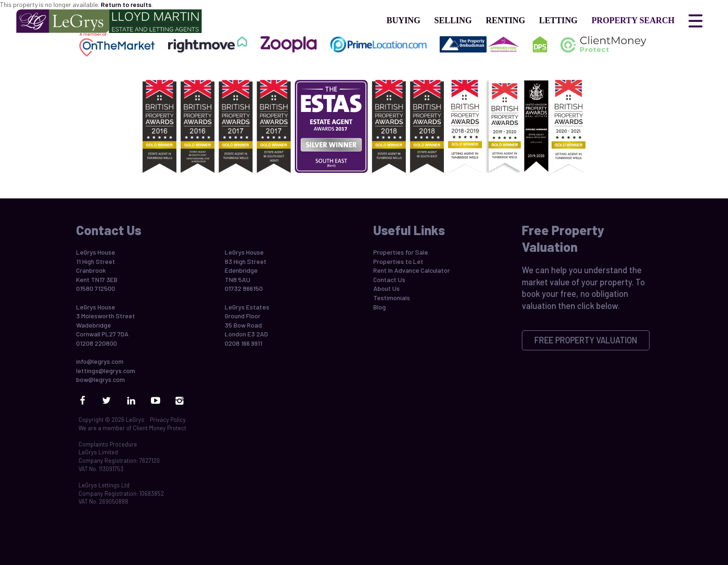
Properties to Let (398, 261)
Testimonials (392, 298)
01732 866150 (244, 288)
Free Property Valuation (586, 340)
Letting (558, 20)
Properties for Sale (401, 252)
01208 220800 (97, 343)
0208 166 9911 (244, 343)
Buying (404, 20)
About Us (387, 288)
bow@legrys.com (101, 379)
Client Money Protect (159, 428)
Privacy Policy (168, 420)
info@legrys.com (100, 361)
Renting (505, 20)
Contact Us (389, 279)
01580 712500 (96, 288)
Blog (380, 307)
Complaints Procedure (108, 444)
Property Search (633, 20)
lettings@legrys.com (106, 371)
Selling (453, 20)
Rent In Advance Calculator (412, 270)
